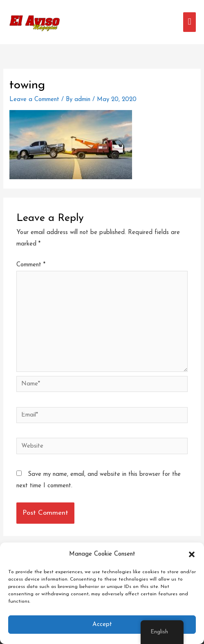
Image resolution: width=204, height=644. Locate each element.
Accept (102, 625)
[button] (192, 554)
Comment (31, 265)
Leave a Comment (34, 100)
